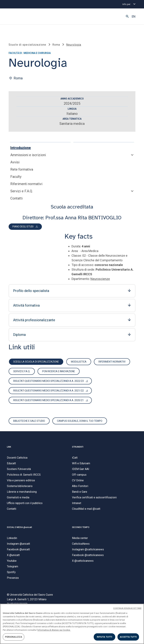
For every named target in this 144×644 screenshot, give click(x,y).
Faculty (16, 177)
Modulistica (79, 362)
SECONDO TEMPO (81, 527)
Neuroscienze (100, 279)
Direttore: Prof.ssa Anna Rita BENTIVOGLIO (72, 218)
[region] (72, 624)
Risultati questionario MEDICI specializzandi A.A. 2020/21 (48, 400)
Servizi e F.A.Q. (22, 191)
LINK (9, 447)
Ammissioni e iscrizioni (28, 155)
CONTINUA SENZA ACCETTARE (127, 608)
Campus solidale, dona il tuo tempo (80, 421)
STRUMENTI (78, 447)
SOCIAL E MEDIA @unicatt (19, 527)
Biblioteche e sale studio (29, 421)
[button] (127, 17)
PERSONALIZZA (14, 637)
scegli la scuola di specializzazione (36, 362)
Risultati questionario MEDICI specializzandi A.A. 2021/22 (48, 391)
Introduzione (21, 148)
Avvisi (15, 162)
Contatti (16, 198)
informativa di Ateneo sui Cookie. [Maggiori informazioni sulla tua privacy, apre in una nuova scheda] (54, 630)
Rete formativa (22, 169)
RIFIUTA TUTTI (105, 637)
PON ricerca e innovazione (59, 371)
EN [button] (134, 17)
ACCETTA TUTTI (128, 637)
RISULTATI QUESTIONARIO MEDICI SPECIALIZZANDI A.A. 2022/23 (48, 381)
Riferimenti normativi (26, 184)
